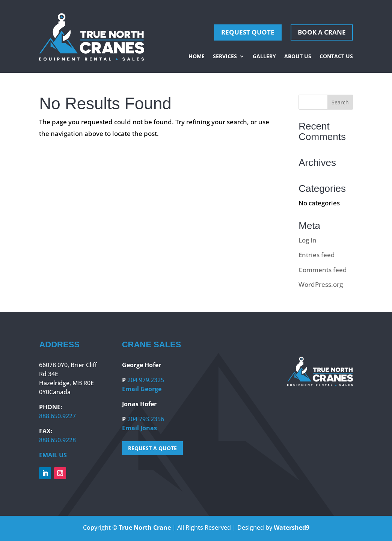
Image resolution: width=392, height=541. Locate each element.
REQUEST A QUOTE (152, 448)
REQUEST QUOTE (248, 32)
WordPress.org (321, 284)
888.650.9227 (57, 416)
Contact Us (336, 57)
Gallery (264, 57)
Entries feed (317, 255)
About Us (298, 57)
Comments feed (323, 270)
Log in (308, 240)
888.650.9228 (57, 440)
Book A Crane (322, 32)
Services (225, 57)
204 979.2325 (146, 380)
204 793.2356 (146, 419)
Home (197, 57)
